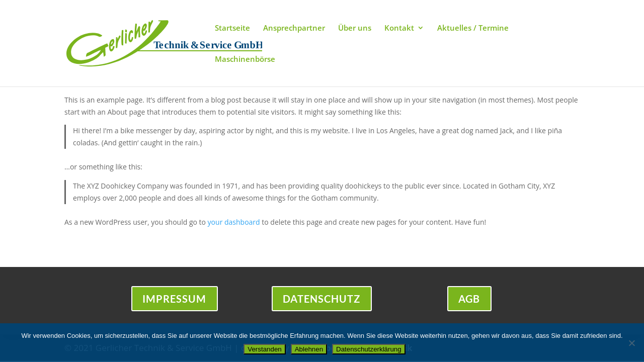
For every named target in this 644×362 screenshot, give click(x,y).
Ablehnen (309, 349)
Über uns (355, 28)
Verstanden (264, 349)
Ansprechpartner (294, 28)
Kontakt (399, 28)
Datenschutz (322, 299)
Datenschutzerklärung (369, 349)
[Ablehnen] (631, 343)
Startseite (232, 28)
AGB (469, 299)
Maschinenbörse (245, 60)
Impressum (175, 299)
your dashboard (234, 222)
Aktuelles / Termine (473, 28)
